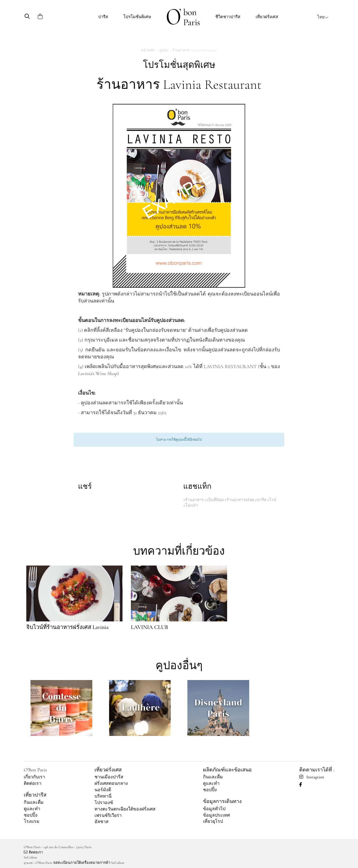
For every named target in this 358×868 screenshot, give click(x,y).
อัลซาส (102, 822)
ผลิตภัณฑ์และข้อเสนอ (227, 770)
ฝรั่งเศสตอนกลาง (111, 783)
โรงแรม (32, 821)
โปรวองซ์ (104, 803)
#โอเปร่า (191, 505)
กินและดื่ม (34, 802)
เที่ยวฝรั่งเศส (267, 17)
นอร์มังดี (103, 790)
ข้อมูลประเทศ (216, 815)
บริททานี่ (103, 796)
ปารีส (103, 17)
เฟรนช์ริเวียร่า (108, 815)
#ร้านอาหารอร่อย (239, 500)
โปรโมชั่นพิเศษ (137, 17)
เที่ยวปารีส (35, 795)
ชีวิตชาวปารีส (228, 17)
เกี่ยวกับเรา (34, 777)
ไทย (323, 17)
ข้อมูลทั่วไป (214, 809)
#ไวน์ (272, 500)
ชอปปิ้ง (31, 815)
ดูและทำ (32, 809)
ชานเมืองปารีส (109, 777)
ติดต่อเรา (33, 783)
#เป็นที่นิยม (214, 500)
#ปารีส (261, 500)
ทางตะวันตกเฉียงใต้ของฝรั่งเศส (125, 809)
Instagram (312, 777)
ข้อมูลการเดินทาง (222, 801)
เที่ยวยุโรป (213, 821)
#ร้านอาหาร (194, 500)
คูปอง (164, 50)
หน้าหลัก (148, 50)
